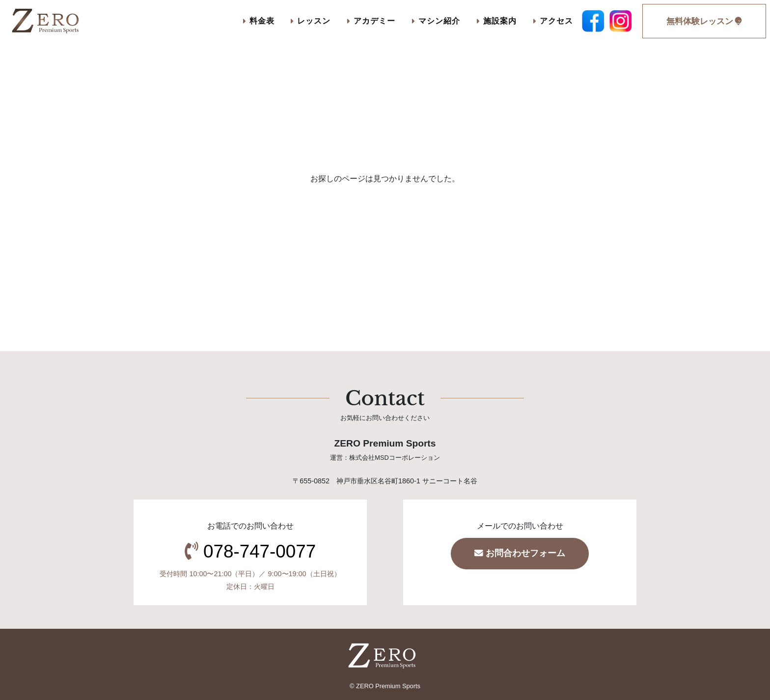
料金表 (259, 21)
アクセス (553, 21)
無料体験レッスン (704, 21)
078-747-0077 (260, 551)
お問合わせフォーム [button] (520, 553)
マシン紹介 (436, 21)
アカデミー (371, 21)
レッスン (311, 21)
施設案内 (497, 21)
